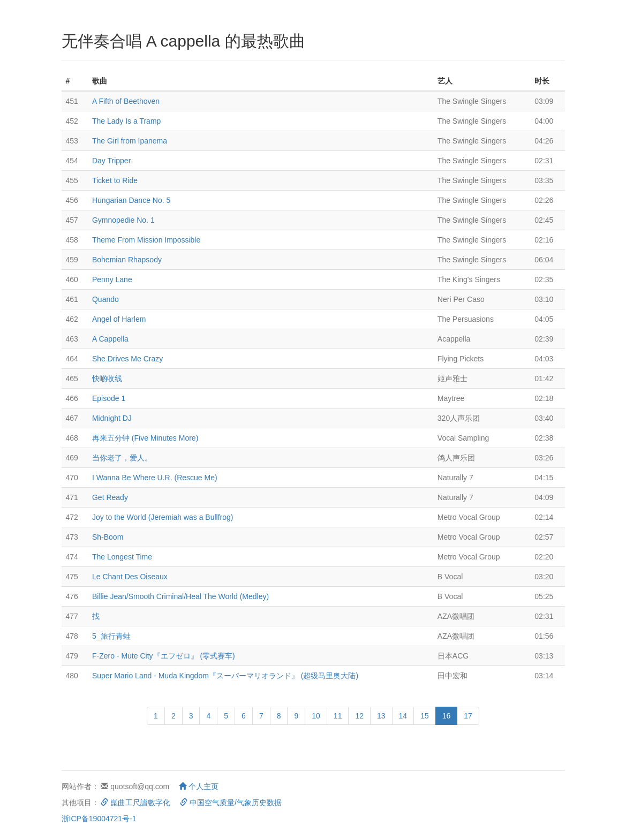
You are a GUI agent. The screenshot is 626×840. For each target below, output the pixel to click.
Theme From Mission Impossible (146, 240)
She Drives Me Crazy (127, 359)
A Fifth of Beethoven (126, 101)
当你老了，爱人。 (122, 458)
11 (338, 716)
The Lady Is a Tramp (126, 121)
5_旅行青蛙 (111, 636)
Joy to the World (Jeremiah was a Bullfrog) (163, 517)
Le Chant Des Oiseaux (130, 577)
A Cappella (110, 339)
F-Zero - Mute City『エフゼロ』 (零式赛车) (164, 656)
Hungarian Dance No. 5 (131, 200)
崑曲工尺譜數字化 (135, 803)
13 (381, 716)
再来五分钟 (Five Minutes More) (145, 438)
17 (468, 716)
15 (425, 716)
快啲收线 (107, 379)
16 (447, 716)
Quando (105, 299)
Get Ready (110, 497)
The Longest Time (122, 557)
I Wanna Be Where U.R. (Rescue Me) (155, 478)
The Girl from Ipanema (130, 141)
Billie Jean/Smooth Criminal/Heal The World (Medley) (180, 596)
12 (359, 716)
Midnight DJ (112, 418)
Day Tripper (111, 161)
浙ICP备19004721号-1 (99, 819)
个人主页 (199, 786)
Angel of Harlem (119, 319)
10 (316, 716)
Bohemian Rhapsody (127, 260)
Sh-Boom (108, 537)
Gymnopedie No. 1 (123, 220)
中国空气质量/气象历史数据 (231, 803)
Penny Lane (112, 279)
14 (403, 716)
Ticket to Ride (115, 180)
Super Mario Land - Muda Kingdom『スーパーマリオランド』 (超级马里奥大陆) (225, 676)
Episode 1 (109, 398)
